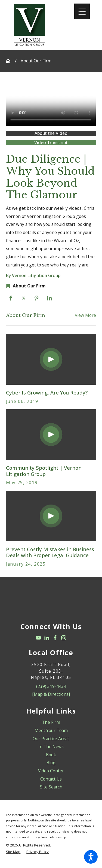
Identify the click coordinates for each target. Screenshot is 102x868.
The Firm (51, 722)
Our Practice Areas (51, 739)
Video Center (51, 771)
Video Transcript (51, 143)
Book (51, 755)
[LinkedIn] (47, 638)
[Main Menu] (82, 11)
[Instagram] (64, 638)
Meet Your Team (51, 730)
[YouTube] (38, 638)
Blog (51, 763)
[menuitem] (51, 723)
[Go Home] (10, 61)
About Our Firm (36, 61)
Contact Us (51, 779)
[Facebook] (55, 638)
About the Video (51, 133)
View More (85, 315)
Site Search (51, 787)
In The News (51, 746)
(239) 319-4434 (51, 686)
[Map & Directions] (51, 694)
